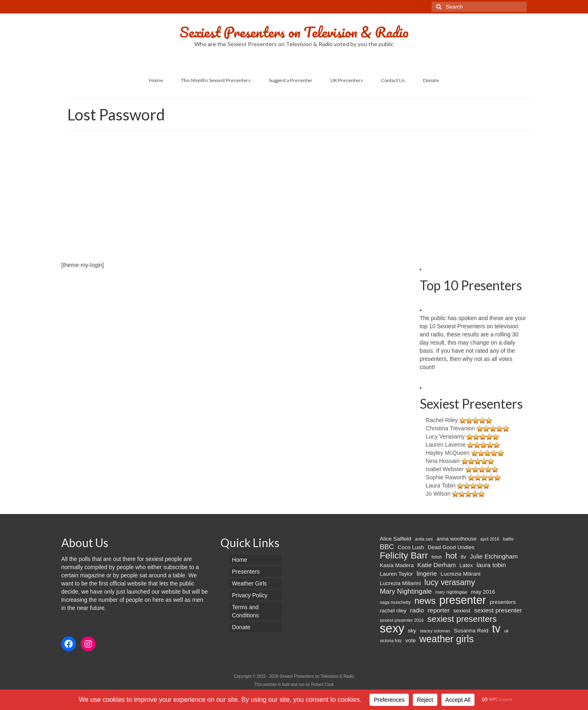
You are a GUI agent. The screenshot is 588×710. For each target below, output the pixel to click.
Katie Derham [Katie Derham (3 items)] (437, 565)
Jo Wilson (438, 494)
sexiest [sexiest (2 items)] (462, 611)
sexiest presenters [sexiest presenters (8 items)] (462, 619)
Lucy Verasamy (445, 436)
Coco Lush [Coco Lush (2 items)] (411, 547)
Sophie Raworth (446, 477)
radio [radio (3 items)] (417, 610)
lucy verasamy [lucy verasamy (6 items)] (450, 582)
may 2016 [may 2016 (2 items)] (483, 592)
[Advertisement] (294, 200)
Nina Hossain (443, 461)
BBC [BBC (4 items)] (387, 547)
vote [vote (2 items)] (411, 640)
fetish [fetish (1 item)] (437, 557)
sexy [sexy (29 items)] (392, 628)
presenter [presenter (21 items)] (463, 600)
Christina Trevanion (451, 428)
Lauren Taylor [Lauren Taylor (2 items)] (396, 574)
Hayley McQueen (448, 453)
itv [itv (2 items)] (463, 557)
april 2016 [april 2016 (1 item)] (490, 539)
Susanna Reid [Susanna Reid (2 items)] (471, 631)
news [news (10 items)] (425, 601)
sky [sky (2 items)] (412, 631)
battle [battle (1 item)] (508, 539)
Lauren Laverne (446, 445)
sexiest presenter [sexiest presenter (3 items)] (498, 610)
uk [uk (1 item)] (507, 631)
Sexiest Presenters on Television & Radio (294, 32)
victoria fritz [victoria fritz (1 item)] (391, 641)
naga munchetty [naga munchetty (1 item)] (395, 602)
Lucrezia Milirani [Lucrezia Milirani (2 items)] (461, 574)
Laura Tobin (441, 485)
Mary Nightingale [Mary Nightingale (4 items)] (406, 591)
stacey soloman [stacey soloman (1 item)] (435, 631)
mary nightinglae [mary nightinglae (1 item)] (451, 592)
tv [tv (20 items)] (496, 629)
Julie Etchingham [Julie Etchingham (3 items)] (493, 556)
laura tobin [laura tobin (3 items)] (491, 565)
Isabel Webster (445, 469)
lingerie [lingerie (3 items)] (427, 573)
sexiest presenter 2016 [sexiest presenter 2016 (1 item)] (402, 620)
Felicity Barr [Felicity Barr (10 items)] (404, 556)
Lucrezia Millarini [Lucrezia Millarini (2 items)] (400, 583)
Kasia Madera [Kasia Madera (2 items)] (397, 565)
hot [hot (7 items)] (451, 556)
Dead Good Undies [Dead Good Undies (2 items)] (451, 547)
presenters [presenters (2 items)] (503, 602)
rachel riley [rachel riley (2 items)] (393, 611)
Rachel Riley (442, 420)
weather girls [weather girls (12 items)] (447, 639)
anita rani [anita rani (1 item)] (424, 539)
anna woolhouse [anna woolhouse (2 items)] (457, 539)
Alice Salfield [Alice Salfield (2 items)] (395, 539)
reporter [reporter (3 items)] (439, 610)
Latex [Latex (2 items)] (466, 565)
